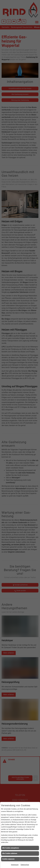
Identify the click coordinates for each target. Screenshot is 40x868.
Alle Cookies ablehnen (10, 853)
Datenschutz (25, 865)
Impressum (15, 865)
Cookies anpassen (8, 859)
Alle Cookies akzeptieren (11, 848)
